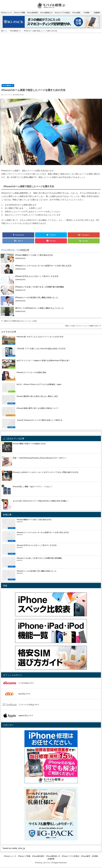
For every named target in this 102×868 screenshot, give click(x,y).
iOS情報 (87, 13)
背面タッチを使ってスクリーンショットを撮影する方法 (82, 326)
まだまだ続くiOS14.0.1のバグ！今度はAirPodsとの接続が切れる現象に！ (41, 501)
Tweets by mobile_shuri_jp (14, 848)
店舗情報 (97, 13)
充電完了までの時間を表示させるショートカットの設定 (20, 321)
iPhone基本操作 (33, 13)
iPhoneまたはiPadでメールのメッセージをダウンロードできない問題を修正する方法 (45, 472)
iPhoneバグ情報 (19, 13)
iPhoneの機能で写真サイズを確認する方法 (29, 444)
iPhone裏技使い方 (46, 13)
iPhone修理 (76, 13)
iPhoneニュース (6, 13)
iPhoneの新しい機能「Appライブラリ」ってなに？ (32, 487)
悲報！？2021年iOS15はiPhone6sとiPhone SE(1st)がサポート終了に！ (40, 458)
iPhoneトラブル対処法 (62, 13)
